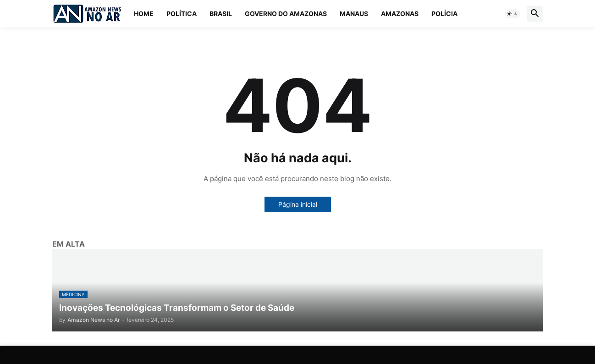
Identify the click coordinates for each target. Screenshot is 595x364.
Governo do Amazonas (286, 14)
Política (182, 14)
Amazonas (400, 14)
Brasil (221, 14)
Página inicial (298, 204)
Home (144, 14)
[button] (512, 14)
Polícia (444, 14)
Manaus (354, 14)
